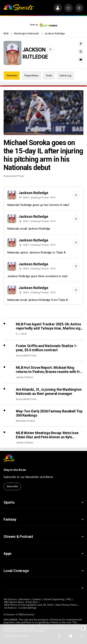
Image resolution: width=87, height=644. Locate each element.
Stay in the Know (15, 470)
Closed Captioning (54, 599)
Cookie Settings (28, 608)
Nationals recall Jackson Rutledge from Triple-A (38, 300)
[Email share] (81, 60)
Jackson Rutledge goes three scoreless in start (37, 276)
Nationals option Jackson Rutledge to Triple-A (36, 253)
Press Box (32, 602)
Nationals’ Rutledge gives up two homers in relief (38, 205)
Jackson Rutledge (55, 34)
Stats (49, 75)
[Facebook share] (81, 44)
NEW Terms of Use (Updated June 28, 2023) (29, 605)
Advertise (24, 599)
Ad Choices (10, 599)
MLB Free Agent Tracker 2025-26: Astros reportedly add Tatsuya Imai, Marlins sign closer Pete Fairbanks (49, 326)
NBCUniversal (27, 615)
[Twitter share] (81, 52)
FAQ (69, 599)
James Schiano (25, 377)
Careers (37, 599)
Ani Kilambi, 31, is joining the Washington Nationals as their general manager (49, 391)
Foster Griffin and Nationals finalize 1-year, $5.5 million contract (47, 348)
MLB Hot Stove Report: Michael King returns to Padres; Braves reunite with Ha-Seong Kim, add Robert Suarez (49, 370)
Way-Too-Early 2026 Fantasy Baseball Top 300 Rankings (49, 413)
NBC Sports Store (14, 602)
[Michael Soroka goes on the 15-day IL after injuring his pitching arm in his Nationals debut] (43, 113)
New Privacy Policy (66, 605)
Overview (12, 75)
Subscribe (12, 486)
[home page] (19, 8)
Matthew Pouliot (25, 421)
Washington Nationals (26, 34)
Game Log (65, 75)
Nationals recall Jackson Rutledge (29, 229)
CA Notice (10, 608)
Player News (31, 75)
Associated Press (14, 176)
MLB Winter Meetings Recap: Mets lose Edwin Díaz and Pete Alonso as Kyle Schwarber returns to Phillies (47, 435)
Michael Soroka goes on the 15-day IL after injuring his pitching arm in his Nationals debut (43, 155)
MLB (6, 34)
